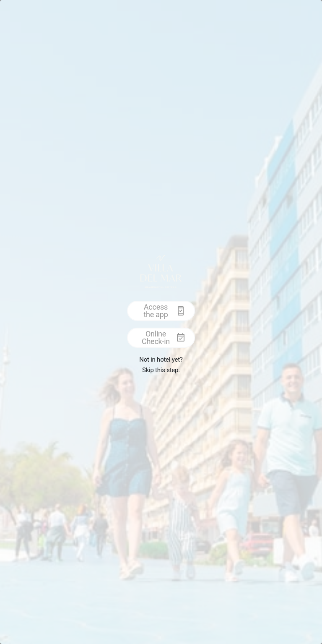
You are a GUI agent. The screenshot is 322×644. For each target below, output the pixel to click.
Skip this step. (161, 370)
